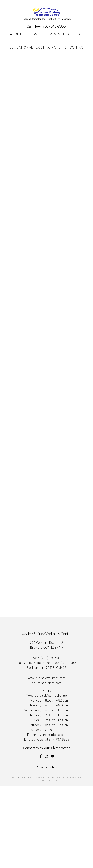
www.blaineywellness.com (46, 678)
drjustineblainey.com (46, 683)
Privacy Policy (46, 767)
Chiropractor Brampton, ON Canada (47, 14)
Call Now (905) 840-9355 (46, 26)
